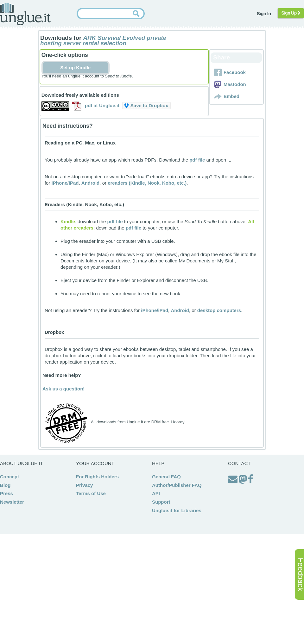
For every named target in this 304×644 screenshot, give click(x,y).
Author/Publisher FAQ (177, 485)
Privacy (84, 485)
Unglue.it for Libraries (177, 510)
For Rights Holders (97, 477)
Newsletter (12, 502)
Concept (9, 477)
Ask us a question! (63, 389)
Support (161, 502)
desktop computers (219, 310)
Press (6, 493)
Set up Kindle (75, 67)
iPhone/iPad (65, 183)
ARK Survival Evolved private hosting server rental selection (103, 40)
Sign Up (291, 13)
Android (91, 183)
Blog (5, 485)
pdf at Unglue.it (102, 105)
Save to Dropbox (146, 105)
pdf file (197, 160)
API (156, 493)
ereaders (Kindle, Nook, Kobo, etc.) (147, 183)
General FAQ (166, 477)
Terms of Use (91, 493)
